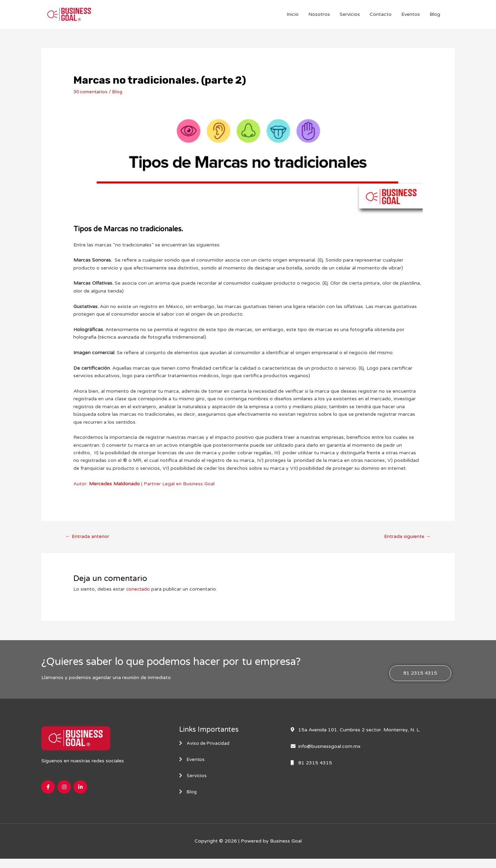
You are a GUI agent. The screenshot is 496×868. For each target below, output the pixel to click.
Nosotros (319, 18)
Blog (435, 18)
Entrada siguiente (406, 543)
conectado (139, 596)
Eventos (411, 18)
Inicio (293, 18)
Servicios (350, 18)
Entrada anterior (88, 543)
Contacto (381, 18)
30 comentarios (92, 98)
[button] (420, 681)
